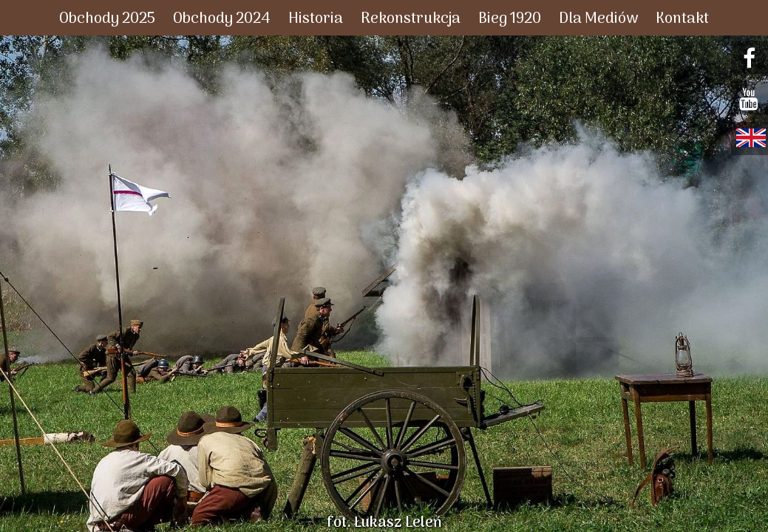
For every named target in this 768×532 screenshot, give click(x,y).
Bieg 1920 (510, 19)
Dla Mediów (598, 19)
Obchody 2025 (107, 19)
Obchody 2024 (222, 19)
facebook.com (751, 59)
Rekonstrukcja (411, 19)
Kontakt (682, 19)
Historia (316, 19)
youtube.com (751, 99)
